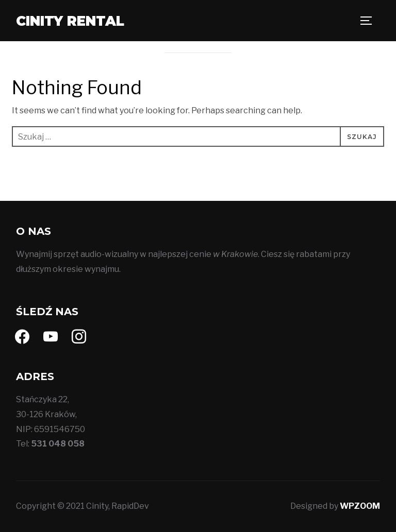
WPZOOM (360, 506)
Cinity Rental (70, 21)
